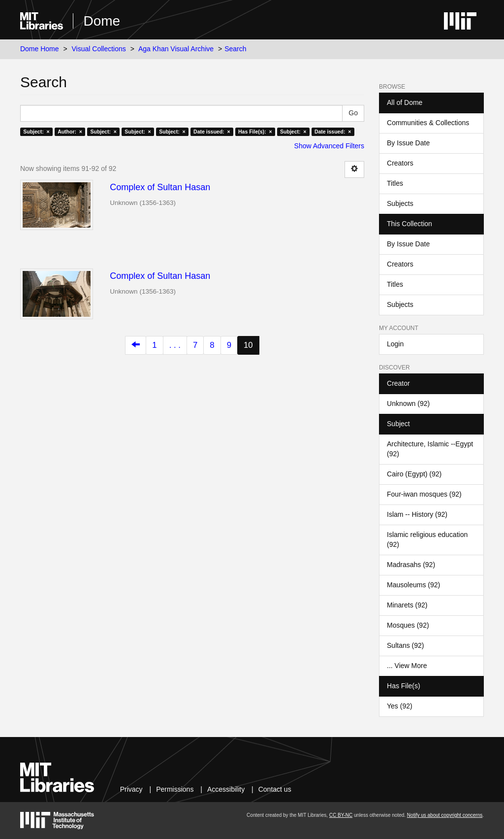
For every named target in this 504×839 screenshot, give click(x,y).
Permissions (175, 789)
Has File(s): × (255, 132)
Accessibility (226, 789)
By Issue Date (408, 143)
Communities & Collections (428, 123)
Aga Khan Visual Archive (176, 49)
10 (248, 345)
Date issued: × (212, 132)
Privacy (131, 789)
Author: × (70, 132)
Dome (102, 21)
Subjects (400, 203)
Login (395, 344)
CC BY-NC (341, 815)
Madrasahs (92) (411, 565)
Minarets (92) (407, 605)
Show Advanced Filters (329, 146)
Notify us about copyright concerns (445, 815)
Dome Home (40, 49)
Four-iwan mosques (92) (424, 494)
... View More (407, 666)
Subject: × (36, 132)
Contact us (275, 789)
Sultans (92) (405, 645)
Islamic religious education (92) (427, 539)
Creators (400, 163)
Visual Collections (99, 49)
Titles (395, 183)
